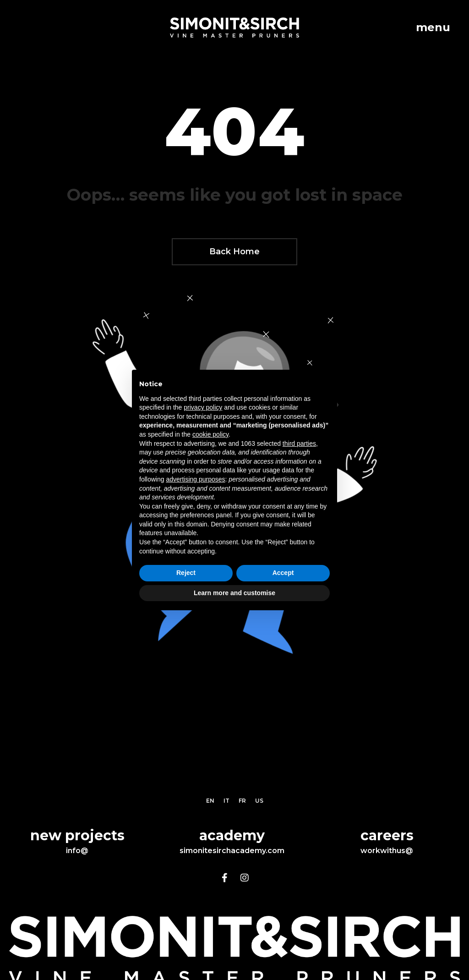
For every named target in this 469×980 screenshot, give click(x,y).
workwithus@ (387, 851)
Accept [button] (283, 573)
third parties (299, 443)
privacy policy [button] (203, 407)
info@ (77, 851)
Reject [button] (186, 573)
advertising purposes (195, 479)
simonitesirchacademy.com (232, 851)
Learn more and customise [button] (234, 593)
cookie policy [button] (210, 434)
